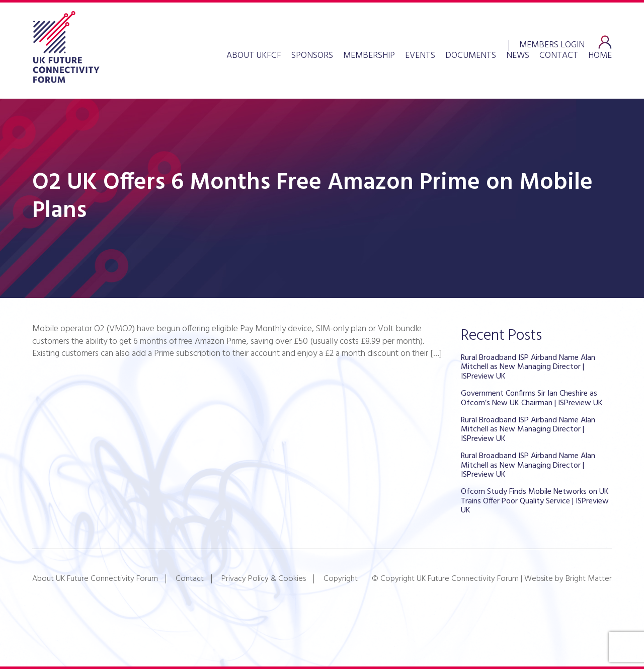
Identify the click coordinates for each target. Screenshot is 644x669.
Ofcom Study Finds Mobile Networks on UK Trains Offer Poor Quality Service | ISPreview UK (535, 501)
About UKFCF (254, 56)
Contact (559, 56)
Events (420, 56)
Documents (471, 56)
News (518, 56)
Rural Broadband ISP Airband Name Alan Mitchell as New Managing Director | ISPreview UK (528, 367)
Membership (369, 56)
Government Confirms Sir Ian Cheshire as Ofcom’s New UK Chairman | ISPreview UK (532, 398)
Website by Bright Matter (568, 579)
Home (600, 56)
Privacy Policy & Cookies (264, 579)
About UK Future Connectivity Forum (95, 579)
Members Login (552, 44)
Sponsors (312, 56)
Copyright (341, 579)
